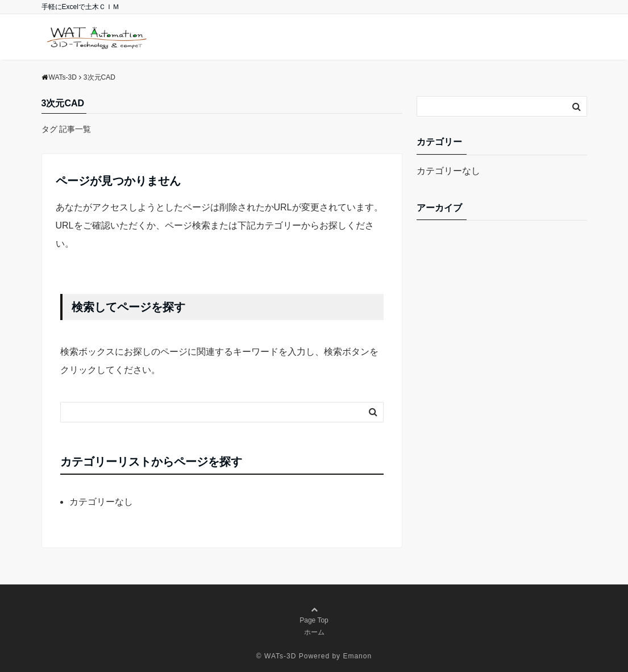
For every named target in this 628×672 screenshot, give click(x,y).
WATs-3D (280, 656)
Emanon (357, 656)
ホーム (314, 632)
